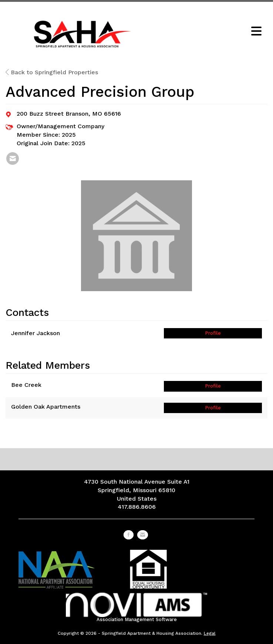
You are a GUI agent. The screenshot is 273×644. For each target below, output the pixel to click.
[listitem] (13, 159)
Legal (210, 633)
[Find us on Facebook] (129, 535)
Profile (213, 333)
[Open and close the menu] (209, 32)
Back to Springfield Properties (52, 72)
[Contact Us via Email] (143, 535)
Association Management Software (137, 607)
